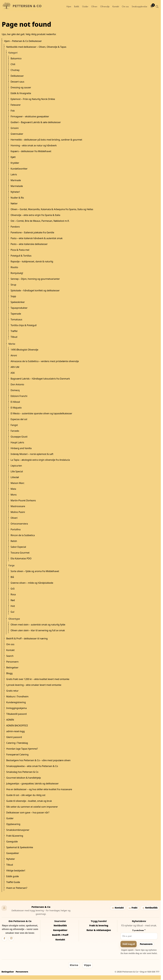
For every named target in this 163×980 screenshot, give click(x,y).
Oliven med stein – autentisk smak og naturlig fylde (38, 625)
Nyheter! (15, 192)
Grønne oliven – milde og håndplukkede (32, 583)
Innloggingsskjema (16, 708)
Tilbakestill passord (16, 714)
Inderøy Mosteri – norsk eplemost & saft (32, 454)
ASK (13, 373)
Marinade (16, 180)
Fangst (14, 425)
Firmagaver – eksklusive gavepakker (30, 116)
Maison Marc (17, 483)
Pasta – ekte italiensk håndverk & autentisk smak (37, 238)
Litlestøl (15, 477)
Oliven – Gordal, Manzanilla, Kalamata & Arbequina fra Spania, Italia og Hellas (52, 209)
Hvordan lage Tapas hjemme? (22, 749)
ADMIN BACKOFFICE (17, 726)
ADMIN (10, 720)
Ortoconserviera (19, 524)
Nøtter (14, 203)
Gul (12, 612)
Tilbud (14, 337)
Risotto (14, 267)
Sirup (13, 285)
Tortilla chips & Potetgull (24, 325)
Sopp (13, 296)
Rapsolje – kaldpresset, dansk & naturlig (32, 261)
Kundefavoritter (19, 169)
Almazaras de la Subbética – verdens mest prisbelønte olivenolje (45, 361)
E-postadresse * (139, 930)
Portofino (16, 529)
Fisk (13, 111)
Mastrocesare (18, 506)
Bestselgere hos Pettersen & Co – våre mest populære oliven (38, 760)
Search (10, 656)
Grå (12, 589)
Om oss (125, 6)
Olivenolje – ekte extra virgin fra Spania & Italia (35, 215)
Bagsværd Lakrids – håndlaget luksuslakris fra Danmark (40, 379)
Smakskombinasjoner (18, 830)
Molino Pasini (18, 512)
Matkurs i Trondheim (17, 696)
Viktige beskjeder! (16, 871)
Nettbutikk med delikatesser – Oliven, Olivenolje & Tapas (36, 47)
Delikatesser (17, 76)
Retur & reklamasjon (99, 930)
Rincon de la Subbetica (23, 535)
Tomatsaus (16, 319)
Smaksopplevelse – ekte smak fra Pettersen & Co (32, 766)
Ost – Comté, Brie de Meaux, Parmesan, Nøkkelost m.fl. (40, 221)
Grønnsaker (17, 134)
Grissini (15, 128)
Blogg (9, 673)
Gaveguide (12, 842)
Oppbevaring (13, 824)
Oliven (94, 6)
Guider (85, 6)
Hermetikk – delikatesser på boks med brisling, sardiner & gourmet (46, 140)
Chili (13, 64)
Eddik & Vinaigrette (21, 93)
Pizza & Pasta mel (20, 250)
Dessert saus (17, 82)
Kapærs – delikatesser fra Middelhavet (31, 151)
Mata (13, 489)
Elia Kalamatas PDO (21, 558)
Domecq (15, 390)
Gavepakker (13, 853)
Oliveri (14, 518)
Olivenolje (105, 6)
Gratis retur (12, 691)
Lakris (14, 174)
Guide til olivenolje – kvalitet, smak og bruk (29, 801)
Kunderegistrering (16, 702)
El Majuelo (16, 408)
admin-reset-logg (15, 731)
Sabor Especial (18, 547)
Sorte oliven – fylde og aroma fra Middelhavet (35, 571)
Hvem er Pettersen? (17, 888)
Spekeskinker (18, 302)
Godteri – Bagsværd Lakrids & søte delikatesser (36, 122)
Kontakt (116, 6)
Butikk (77, 6)
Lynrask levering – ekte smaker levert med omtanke (34, 685)
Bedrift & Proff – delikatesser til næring (27, 638)
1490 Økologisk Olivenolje (24, 350)
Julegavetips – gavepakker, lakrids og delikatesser (32, 784)
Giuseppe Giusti (19, 437)
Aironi (14, 355)
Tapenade (16, 314)
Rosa (13, 594)
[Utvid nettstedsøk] (157, 7)
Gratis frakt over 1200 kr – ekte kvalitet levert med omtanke (38, 679)
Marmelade (17, 186)
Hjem (69, 6)
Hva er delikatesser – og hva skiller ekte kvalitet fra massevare (39, 789)
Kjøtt (13, 157)
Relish (14, 541)
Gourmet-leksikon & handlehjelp (24, 778)
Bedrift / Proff (60, 935)
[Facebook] (4, 939)
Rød (13, 600)
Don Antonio (17, 384)
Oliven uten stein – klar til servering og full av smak (38, 630)
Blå (12, 577)
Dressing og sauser (21, 87)
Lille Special (17, 471)
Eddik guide (12, 876)
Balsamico (16, 58)
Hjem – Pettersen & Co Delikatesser (23, 41)
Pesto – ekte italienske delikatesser (29, 244)
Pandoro (15, 227)
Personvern (12, 662)
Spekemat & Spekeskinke (20, 847)
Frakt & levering (99, 925)
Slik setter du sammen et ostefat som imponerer (32, 807)
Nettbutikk (150, 908)
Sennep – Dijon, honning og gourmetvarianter (35, 279)
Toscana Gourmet (20, 553)
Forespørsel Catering (17, 755)
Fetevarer (16, 105)
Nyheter (11, 859)
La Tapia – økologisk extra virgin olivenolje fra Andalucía (40, 460)
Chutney (15, 70)
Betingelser (12, 667)
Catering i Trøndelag (17, 743)
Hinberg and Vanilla (21, 448)
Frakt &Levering (15, 836)
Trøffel (14, 331)
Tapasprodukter (19, 308)
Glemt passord (14, 737)
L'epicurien (16, 466)
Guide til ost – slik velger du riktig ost (26, 795)
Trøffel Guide (13, 882)
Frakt (133, 908)
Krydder (15, 163)
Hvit (13, 606)
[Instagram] (11, 939)
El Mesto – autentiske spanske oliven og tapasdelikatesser (41, 413)
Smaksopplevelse (139, 6)
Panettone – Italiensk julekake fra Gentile (32, 232)
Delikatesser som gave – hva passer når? (28, 813)
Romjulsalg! (17, 273)
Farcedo (15, 431)
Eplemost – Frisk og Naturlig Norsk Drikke (33, 99)
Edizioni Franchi (19, 396)
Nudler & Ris (17, 198)
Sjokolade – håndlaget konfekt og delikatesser (35, 290)
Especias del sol (19, 419)
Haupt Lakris (17, 442)
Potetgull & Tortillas (21, 256)
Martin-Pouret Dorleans (23, 500)
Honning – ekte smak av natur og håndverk (34, 145)
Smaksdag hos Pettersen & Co (22, 772)
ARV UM (15, 367)
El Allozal (15, 402)
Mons (14, 495)
